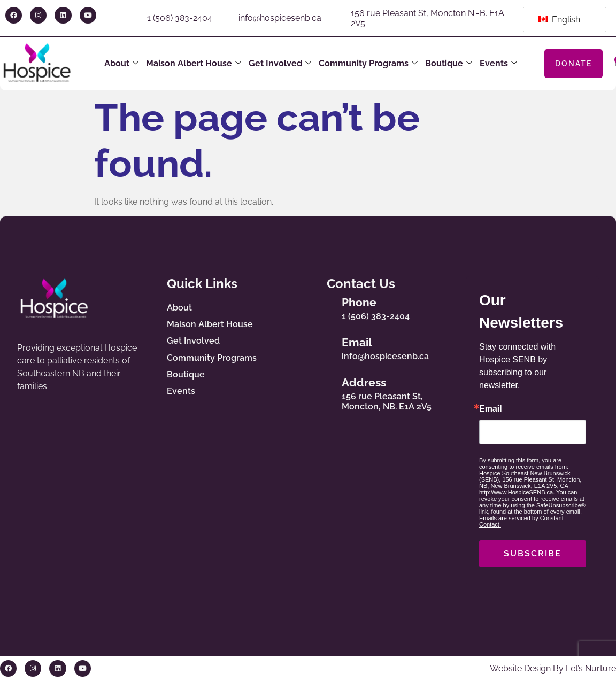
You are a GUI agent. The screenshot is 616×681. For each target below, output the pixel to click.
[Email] (322, 347)
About (121, 64)
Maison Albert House (194, 64)
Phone (359, 302)
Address (364, 382)
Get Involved (280, 64)
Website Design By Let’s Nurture (553, 668)
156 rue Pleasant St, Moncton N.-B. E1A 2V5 (428, 18)
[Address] (322, 392)
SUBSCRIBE (533, 554)
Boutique (449, 64)
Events (498, 64)
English (559, 20)
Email (357, 342)
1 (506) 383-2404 (180, 18)
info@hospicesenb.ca (280, 18)
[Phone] (322, 307)
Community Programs (368, 64)
